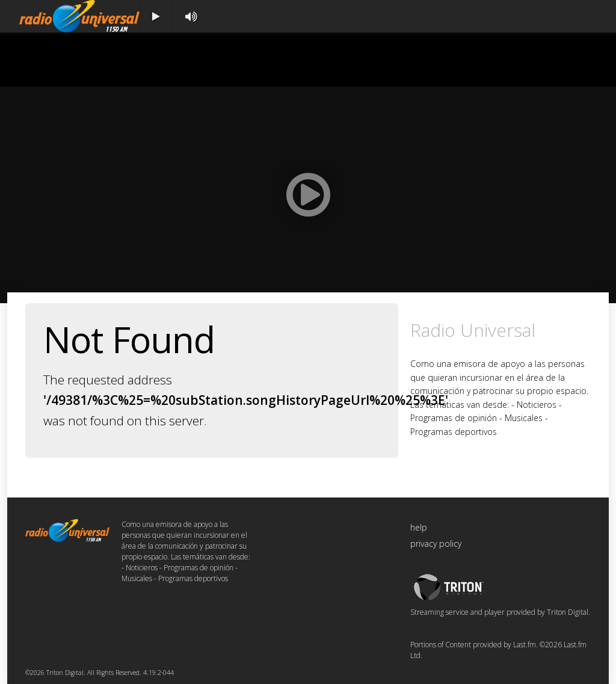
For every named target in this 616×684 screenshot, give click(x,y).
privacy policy (436, 544)
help (419, 527)
